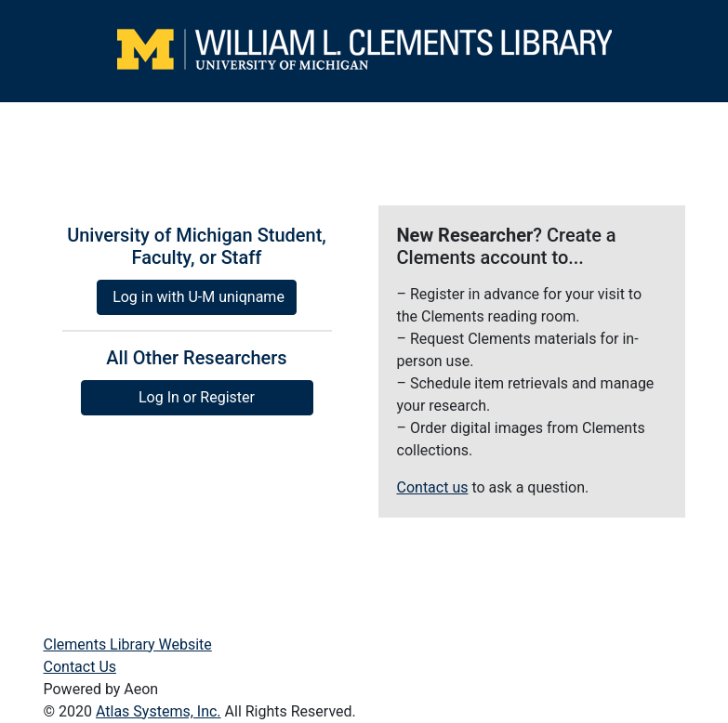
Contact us (433, 487)
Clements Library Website (128, 644)
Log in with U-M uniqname (199, 297)
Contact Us (80, 667)
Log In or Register (197, 397)
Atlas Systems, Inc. (159, 711)
